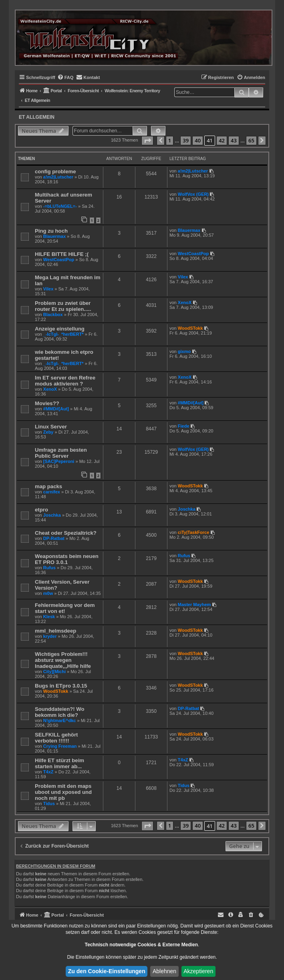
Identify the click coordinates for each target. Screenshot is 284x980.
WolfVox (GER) (193, 194)
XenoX (185, 302)
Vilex (48, 289)
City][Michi (54, 672)
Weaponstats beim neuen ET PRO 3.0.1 (67, 559)
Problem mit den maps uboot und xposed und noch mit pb (63, 792)
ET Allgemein (37, 117)
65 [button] (251, 140)
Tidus (49, 803)
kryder (50, 636)
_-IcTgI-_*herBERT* (63, 334)
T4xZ (48, 772)
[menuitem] (65, 77)
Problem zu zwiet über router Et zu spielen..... (63, 306)
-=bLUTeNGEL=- (60, 206)
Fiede (184, 426)
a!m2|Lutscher (58, 177)
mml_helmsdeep (55, 631)
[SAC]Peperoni (59, 461)
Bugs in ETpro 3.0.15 (61, 686)
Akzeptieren (198, 971)
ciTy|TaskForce (193, 532)
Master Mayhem (194, 605)
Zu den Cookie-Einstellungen (107, 971)
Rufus (49, 568)
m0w (48, 593)
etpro (41, 510)
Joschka (52, 515)
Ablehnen (164, 971)
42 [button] (222, 140)
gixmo (184, 351)
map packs (48, 486)
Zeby (48, 432)
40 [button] (198, 140)
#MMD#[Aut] (56, 409)
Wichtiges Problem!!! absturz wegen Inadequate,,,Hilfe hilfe (63, 660)
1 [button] (170, 140)
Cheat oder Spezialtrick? (66, 533)
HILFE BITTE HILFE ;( (62, 254)
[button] (147, 141)
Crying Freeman (60, 746)
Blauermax (54, 236)
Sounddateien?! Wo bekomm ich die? (60, 712)
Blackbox (53, 314)
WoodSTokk (190, 328)
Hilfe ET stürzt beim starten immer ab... (59, 763)
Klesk (49, 617)
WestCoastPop (59, 260)
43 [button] (234, 140)
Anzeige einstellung (60, 329)
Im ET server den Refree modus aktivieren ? (65, 381)
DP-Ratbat (54, 538)
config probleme (55, 171)
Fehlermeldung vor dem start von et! (65, 608)
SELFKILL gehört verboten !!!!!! (56, 738)
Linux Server (51, 427)
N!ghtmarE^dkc (60, 720)
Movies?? (47, 403)
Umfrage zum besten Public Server (61, 453)
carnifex (52, 492)
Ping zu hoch (51, 231)
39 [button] (186, 140)
